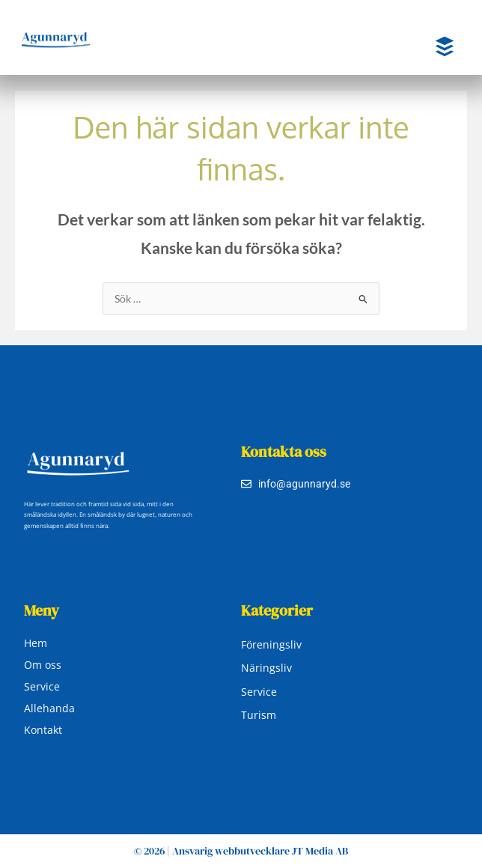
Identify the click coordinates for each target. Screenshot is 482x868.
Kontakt (43, 730)
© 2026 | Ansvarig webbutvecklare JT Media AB (241, 851)
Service (42, 686)
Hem (36, 643)
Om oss (43, 665)
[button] (433, 47)
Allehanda (49, 708)
